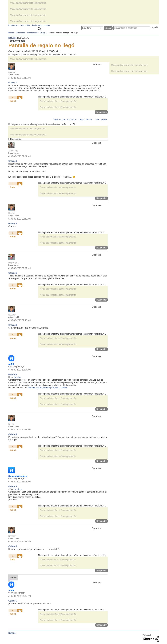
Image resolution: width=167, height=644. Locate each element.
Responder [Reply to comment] (102, 198)
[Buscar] (132, 28)
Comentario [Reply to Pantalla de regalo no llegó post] (101, 112)
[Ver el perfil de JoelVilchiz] (13, 151)
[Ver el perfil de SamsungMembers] (18, 476)
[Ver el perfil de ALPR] (11, 364)
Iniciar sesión (44, 26)
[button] (20, 97)
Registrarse (13, 25)
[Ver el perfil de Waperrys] (13, 263)
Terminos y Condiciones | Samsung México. (48, 388)
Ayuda (34, 25)
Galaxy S (13, 83)
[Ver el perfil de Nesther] (12, 72)
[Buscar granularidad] (92, 28)
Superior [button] (12, 633)
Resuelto (12, 38)
